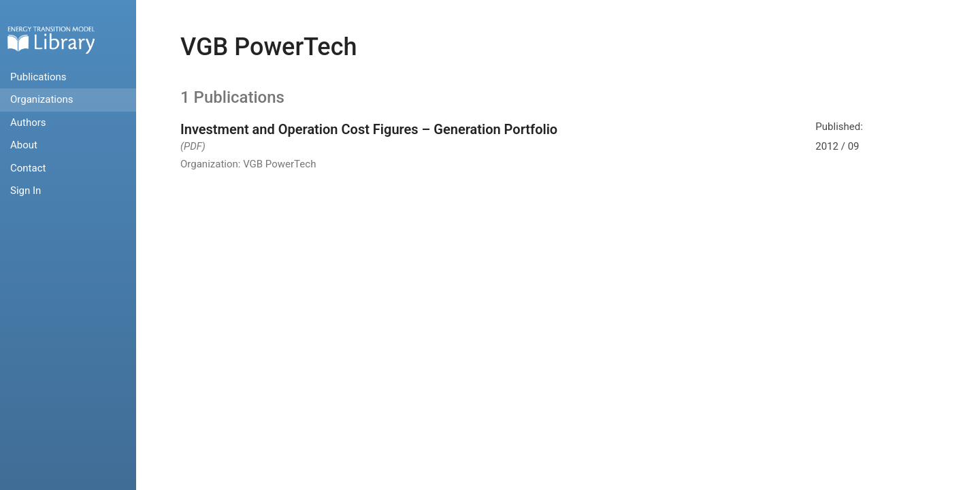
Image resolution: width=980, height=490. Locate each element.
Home (51, 40)
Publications (38, 77)
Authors (28, 122)
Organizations (42, 99)
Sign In (26, 191)
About (24, 145)
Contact (28, 168)
